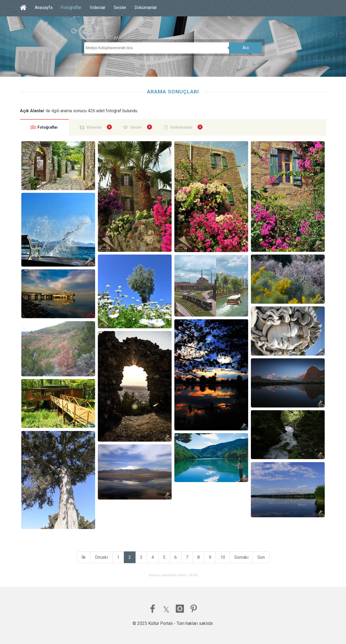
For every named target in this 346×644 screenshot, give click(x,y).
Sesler (120, 8)
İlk (84, 557)
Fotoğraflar (71, 8)
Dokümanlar (146, 8)
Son (261, 557)
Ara (246, 48)
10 (223, 557)
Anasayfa (44, 8)
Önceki (101, 557)
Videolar (98, 8)
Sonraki (241, 557)
